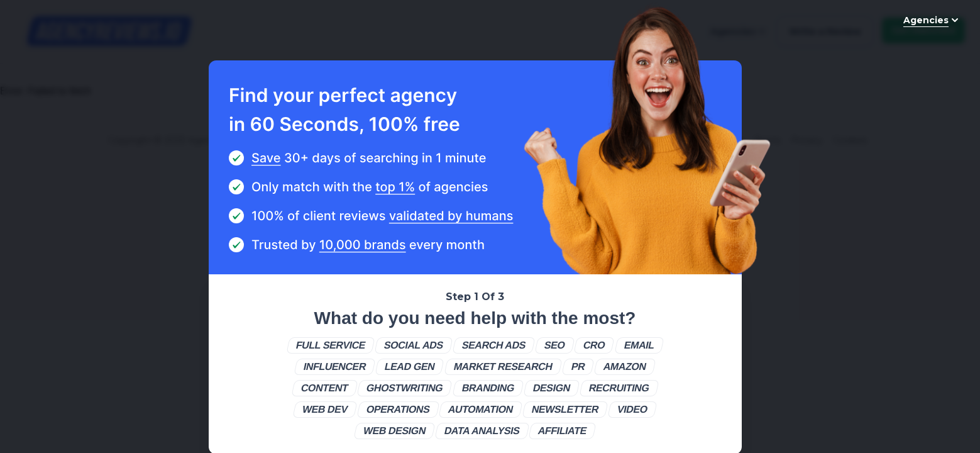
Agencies (932, 20)
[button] (331, 345)
